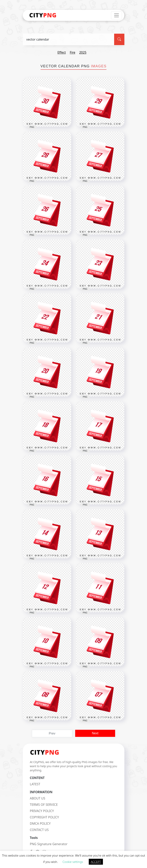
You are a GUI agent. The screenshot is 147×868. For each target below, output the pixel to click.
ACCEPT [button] (96, 862)
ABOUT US (38, 798)
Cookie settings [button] (73, 862)
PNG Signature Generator (49, 844)
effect (62, 52)
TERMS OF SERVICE (44, 805)
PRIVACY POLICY (42, 811)
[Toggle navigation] (116, 15)
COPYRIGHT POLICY (44, 817)
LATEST (35, 784)
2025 (83, 52)
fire (73, 52)
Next (95, 733)
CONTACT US (39, 830)
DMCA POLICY (40, 823)
